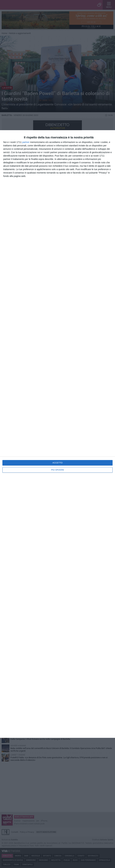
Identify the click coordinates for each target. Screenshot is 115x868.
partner (26, 142)
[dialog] (57, 434)
